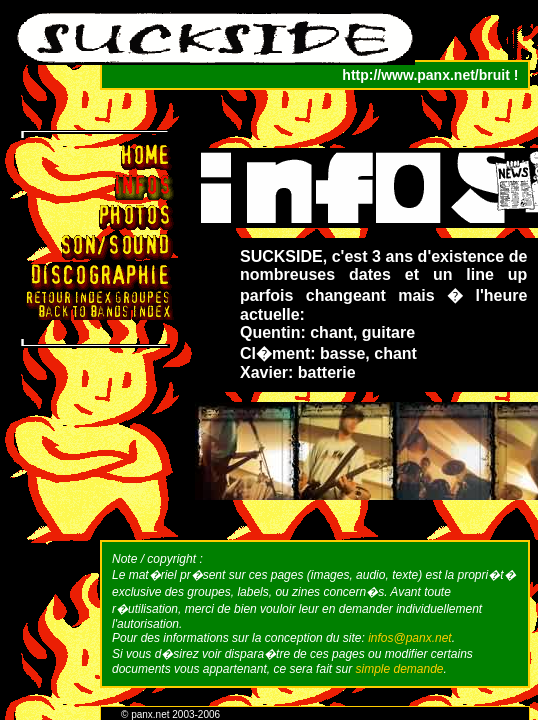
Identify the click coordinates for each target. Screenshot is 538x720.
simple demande (399, 669)
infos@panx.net (410, 638)
